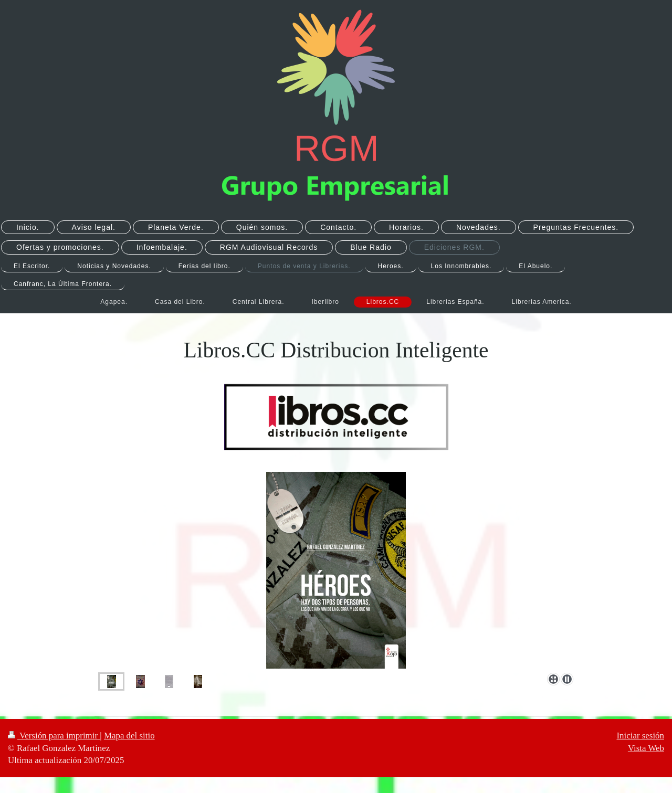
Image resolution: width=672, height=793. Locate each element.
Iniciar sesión (640, 736)
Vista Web (646, 748)
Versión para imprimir (54, 736)
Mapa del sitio (129, 736)
